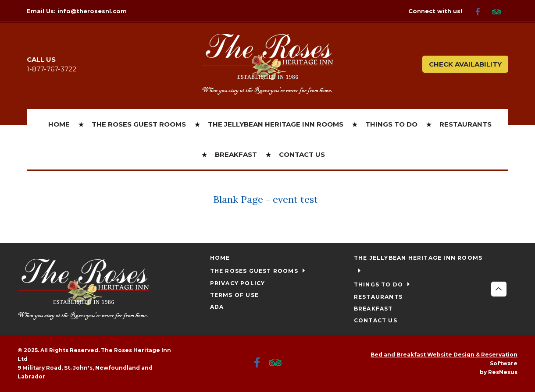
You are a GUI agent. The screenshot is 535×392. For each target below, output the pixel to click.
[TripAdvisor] (500, 11)
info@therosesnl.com (92, 11)
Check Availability (465, 64)
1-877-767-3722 (52, 69)
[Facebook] (481, 11)
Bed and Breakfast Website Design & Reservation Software (444, 359)
